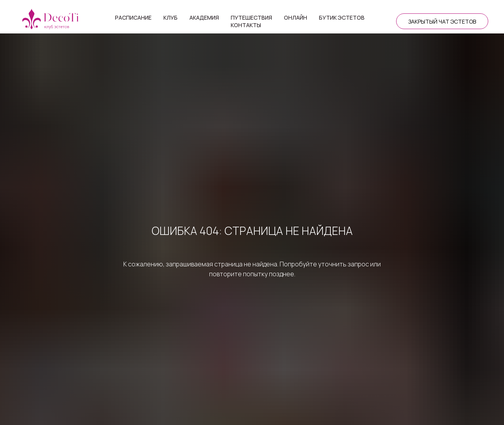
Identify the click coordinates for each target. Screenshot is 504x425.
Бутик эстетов (342, 18)
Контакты (246, 25)
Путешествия (251, 18)
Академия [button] (204, 18)
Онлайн (296, 18)
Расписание (133, 18)
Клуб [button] (170, 18)
